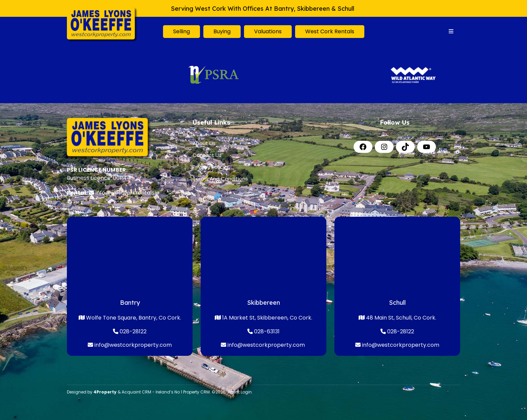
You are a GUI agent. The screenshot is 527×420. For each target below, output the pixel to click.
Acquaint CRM (136, 392)
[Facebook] (363, 147)
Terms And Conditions (220, 179)
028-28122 (132, 331)
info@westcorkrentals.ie (128, 193)
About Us (204, 143)
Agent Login (240, 392)
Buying (222, 31)
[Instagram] (384, 147)
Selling (181, 31)
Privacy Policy (209, 167)
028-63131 (263, 331)
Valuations (268, 31)
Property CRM (196, 392)
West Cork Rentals (330, 31)
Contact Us (207, 155)
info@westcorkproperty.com (133, 345)
